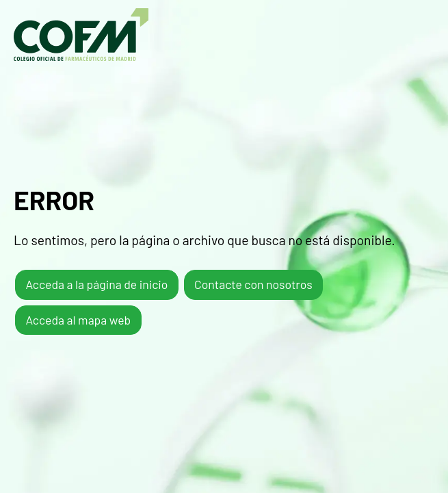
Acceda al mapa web (78, 320)
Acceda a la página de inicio (96, 284)
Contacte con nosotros (253, 284)
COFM (81, 35)
